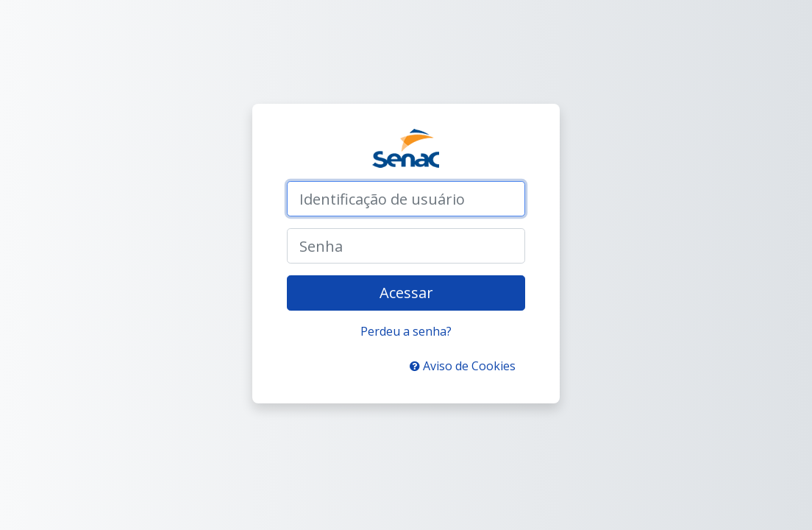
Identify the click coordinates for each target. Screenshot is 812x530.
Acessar (406, 293)
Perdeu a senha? (406, 331)
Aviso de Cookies (463, 366)
